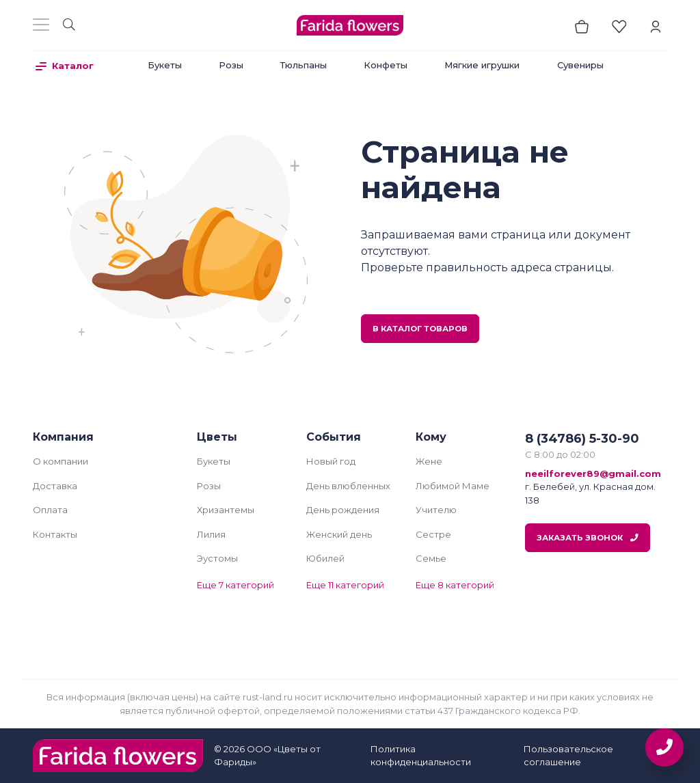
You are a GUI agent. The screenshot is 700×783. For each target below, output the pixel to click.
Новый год (331, 461)
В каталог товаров (420, 329)
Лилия (211, 534)
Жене (429, 461)
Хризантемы (226, 510)
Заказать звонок (588, 538)
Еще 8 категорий (455, 585)
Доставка (55, 486)
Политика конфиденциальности (421, 756)
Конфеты (386, 65)
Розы (231, 65)
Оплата (50, 510)
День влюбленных (348, 486)
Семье (431, 558)
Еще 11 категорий (345, 585)
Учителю (436, 510)
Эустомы (217, 558)
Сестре (433, 534)
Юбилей (325, 558)
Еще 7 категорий (235, 585)
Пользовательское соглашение (568, 756)
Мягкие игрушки (482, 65)
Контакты (55, 534)
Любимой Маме (453, 486)
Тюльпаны (304, 65)
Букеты (165, 65)
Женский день (339, 534)
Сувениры (580, 65)
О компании (60, 461)
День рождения (343, 510)
